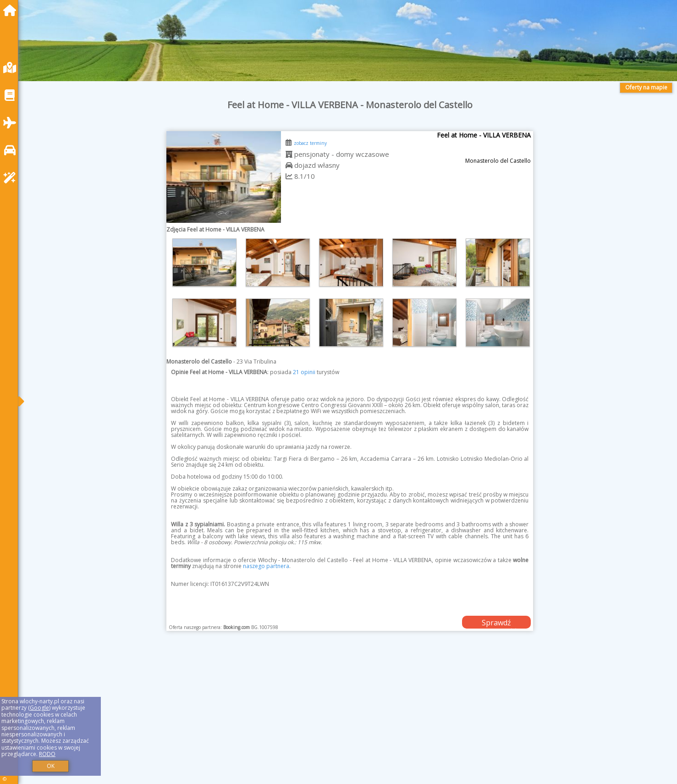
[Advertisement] (303, 719)
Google (39, 708)
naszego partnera (266, 566)
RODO (47, 754)
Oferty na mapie (646, 87)
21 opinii (304, 372)
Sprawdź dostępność (496, 623)
